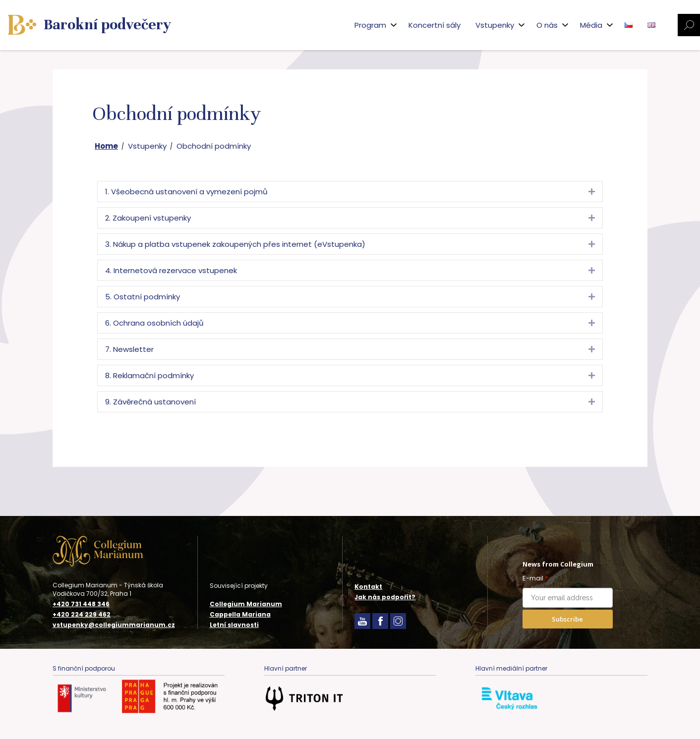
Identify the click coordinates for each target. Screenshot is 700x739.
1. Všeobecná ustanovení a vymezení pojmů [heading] (186, 192)
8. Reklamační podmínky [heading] (149, 375)
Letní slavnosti (234, 625)
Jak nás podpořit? (385, 597)
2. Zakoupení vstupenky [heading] (148, 218)
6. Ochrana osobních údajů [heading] (154, 323)
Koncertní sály (435, 25)
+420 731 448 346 (81, 604)
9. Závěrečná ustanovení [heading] (150, 402)
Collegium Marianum (246, 604)
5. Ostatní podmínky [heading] (143, 297)
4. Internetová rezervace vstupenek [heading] (171, 270)
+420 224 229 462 (82, 615)
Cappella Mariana (240, 614)
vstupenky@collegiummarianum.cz (114, 625)
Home (106, 146)
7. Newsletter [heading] (129, 349)
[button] (592, 192)
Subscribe (567, 619)
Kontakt (368, 587)
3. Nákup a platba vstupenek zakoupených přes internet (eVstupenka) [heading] (235, 244)
